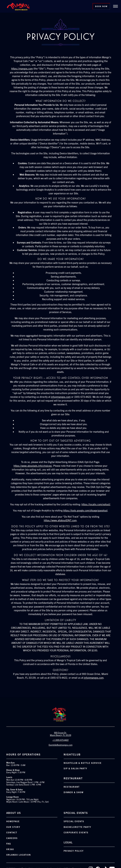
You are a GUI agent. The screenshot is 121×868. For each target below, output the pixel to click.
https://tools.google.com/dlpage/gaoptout (85, 510)
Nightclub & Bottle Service (83, 763)
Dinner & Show (74, 792)
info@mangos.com (61, 397)
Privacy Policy (74, 851)
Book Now (101, 6)
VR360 (10, 849)
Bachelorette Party (77, 827)
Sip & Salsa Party (75, 768)
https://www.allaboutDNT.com (60, 520)
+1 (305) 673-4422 (60, 740)
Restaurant (72, 787)
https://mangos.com (22, 68)
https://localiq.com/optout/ (96, 504)
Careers (12, 838)
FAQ (9, 844)
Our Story (13, 827)
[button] (115, 6)
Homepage (13, 821)
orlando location (19, 855)
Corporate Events (76, 832)
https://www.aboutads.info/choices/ (33, 466)
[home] (18, 6)
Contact (12, 832)
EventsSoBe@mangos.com (61, 745)
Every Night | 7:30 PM (16, 791)
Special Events (74, 821)
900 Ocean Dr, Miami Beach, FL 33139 (60, 734)
